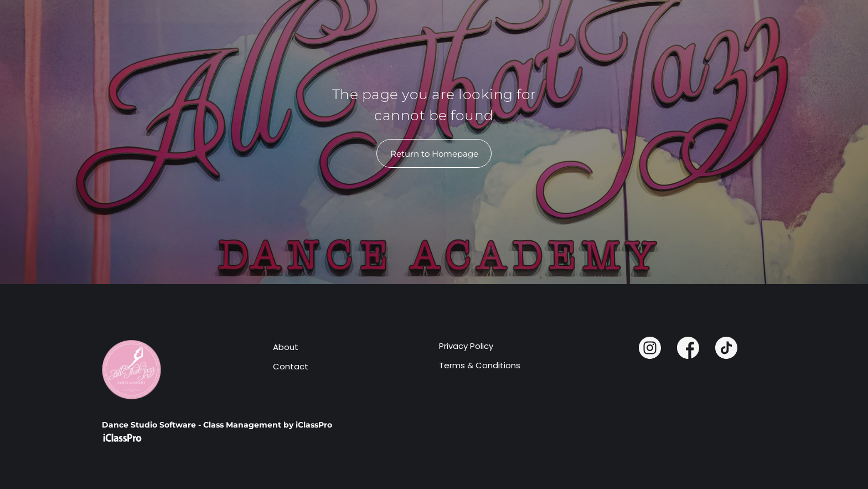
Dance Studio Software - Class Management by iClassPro (217, 425)
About (286, 347)
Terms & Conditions (480, 365)
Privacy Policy (466, 346)
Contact (291, 366)
